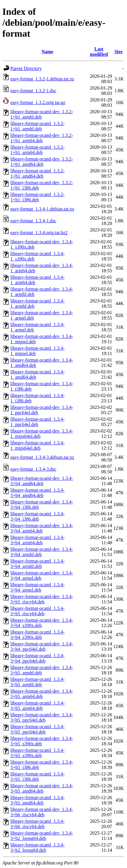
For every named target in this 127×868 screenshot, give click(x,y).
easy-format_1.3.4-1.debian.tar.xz (42, 209)
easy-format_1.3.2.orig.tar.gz (38, 102)
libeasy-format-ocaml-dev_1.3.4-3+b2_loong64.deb (42, 836)
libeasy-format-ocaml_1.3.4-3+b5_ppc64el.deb (37, 729)
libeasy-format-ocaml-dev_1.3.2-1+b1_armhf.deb (42, 114)
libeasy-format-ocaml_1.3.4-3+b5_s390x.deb (37, 753)
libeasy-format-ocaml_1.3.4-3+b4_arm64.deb (37, 540)
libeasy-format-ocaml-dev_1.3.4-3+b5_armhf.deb (42, 670)
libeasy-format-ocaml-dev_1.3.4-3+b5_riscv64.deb (42, 599)
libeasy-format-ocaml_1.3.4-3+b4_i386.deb (37, 516)
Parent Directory (26, 68)
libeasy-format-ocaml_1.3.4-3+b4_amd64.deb (37, 493)
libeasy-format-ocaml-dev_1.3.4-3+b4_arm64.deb (42, 528)
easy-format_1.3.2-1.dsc (33, 91)
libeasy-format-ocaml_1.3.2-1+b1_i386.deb (37, 197)
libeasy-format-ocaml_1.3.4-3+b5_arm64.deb (37, 706)
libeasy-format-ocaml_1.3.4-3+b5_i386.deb (37, 776)
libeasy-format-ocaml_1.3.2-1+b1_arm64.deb (37, 150)
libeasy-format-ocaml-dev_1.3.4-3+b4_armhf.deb (42, 552)
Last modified (99, 52)
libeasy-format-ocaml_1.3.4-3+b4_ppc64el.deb (37, 658)
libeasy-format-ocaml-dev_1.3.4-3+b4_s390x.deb (42, 623)
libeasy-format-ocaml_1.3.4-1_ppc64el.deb (37, 422)
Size (118, 52)
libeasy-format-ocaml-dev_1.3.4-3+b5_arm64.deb (42, 694)
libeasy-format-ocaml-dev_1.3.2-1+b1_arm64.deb (42, 138)
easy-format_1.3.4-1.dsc (33, 221)
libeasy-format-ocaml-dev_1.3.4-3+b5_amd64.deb (42, 788)
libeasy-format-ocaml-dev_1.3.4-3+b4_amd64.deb (42, 481)
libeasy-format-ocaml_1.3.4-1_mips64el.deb (37, 445)
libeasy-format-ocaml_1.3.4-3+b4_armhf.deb (37, 564)
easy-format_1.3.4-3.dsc (33, 469)
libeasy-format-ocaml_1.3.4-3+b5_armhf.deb (37, 682)
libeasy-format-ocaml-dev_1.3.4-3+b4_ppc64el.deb (42, 646)
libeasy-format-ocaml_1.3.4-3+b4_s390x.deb (37, 635)
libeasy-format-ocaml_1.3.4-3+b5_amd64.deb (37, 800)
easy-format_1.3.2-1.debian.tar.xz (42, 79)
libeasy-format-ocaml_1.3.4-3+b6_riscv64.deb (37, 824)
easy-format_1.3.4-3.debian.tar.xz (42, 457)
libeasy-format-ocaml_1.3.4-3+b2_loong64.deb (37, 847)
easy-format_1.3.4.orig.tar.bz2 (39, 233)
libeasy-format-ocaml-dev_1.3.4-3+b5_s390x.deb (42, 741)
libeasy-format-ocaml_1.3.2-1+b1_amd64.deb (37, 173)
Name (47, 52)
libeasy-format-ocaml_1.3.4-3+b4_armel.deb (37, 587)
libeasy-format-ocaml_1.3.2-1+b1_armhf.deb (37, 126)
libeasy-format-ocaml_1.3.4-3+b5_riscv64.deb (37, 611)
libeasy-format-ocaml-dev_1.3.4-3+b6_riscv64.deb (42, 812)
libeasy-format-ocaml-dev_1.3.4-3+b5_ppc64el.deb (42, 717)
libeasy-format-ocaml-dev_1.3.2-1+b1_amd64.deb (42, 162)
